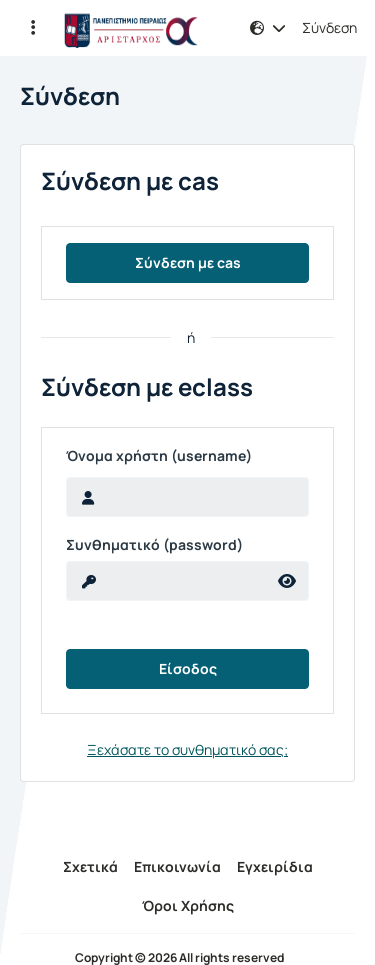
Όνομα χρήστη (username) (159, 456)
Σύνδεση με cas (188, 262)
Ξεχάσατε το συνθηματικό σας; (187, 749)
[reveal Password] (166, 581)
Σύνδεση (329, 28)
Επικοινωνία (177, 866)
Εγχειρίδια (275, 866)
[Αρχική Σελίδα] (131, 28)
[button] (33, 28)
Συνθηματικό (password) (154, 545)
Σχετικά (90, 866)
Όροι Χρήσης (188, 905)
